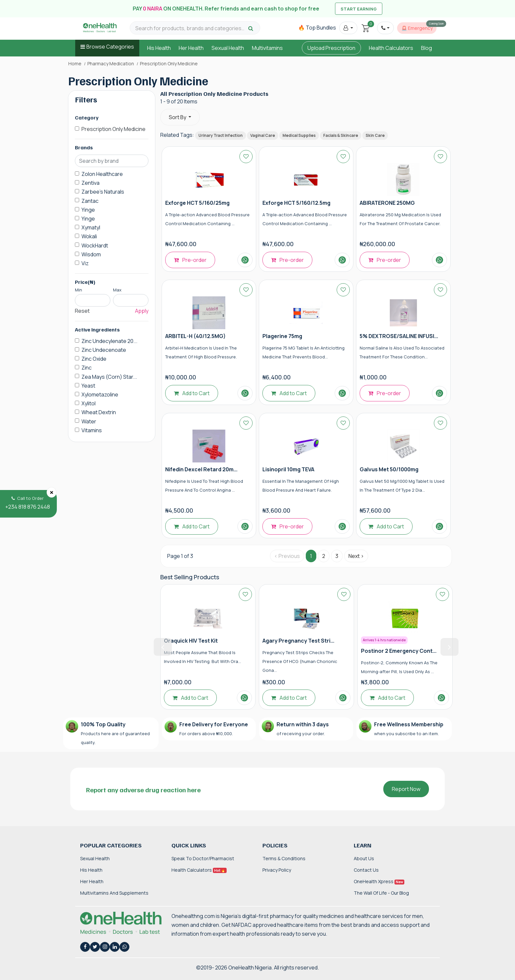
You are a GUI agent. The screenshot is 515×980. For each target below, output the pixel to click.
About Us (364, 858)
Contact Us (366, 870)
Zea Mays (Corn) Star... (109, 377)
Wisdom (91, 254)
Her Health (191, 48)
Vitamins (92, 430)
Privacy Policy (277, 870)
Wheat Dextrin (99, 412)
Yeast (88, 386)
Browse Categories (110, 47)
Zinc (87, 368)
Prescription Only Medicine (113, 129)
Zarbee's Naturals (103, 192)
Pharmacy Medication (111, 64)
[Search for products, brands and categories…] (191, 28)
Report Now (406, 789)
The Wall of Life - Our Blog (381, 893)
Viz (85, 263)
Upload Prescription (331, 48)
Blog (426, 48)
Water (89, 421)
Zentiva (90, 183)
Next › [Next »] (356, 556)
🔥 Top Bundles (317, 28)
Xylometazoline (100, 394)
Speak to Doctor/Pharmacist (203, 858)
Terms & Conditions (284, 858)
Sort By (178, 117)
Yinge (88, 210)
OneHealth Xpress (379, 881)
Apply (142, 311)
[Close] (52, 492)
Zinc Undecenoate (104, 350)
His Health (159, 48)
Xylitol (89, 403)
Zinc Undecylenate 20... (109, 341)
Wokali (89, 236)
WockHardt (95, 245)
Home (75, 64)
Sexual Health (228, 48)
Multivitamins (267, 48)
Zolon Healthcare (102, 174)
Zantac (90, 201)
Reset (82, 311)
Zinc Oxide (94, 359)
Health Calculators (391, 48)
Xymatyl (91, 227)
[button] (348, 28)
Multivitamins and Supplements (114, 893)
